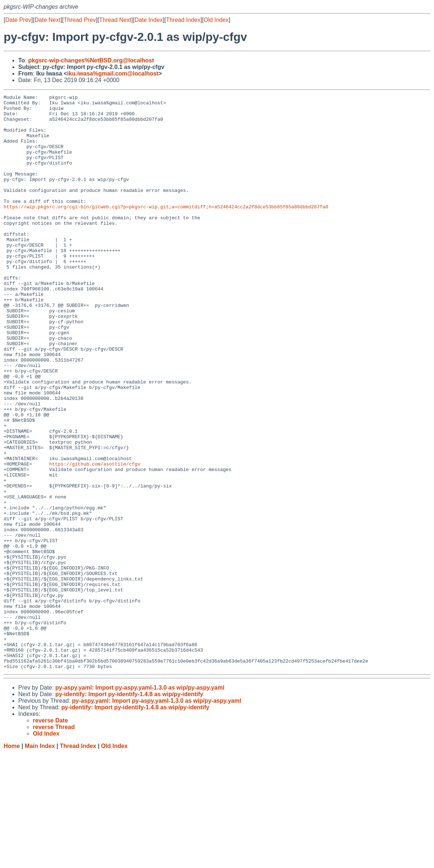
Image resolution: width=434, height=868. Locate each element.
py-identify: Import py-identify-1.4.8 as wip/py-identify (129, 809)
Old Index (216, 20)
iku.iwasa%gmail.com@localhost (113, 74)
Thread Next (115, 20)
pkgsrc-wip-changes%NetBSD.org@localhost (91, 60)
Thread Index (183, 20)
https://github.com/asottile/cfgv (95, 538)
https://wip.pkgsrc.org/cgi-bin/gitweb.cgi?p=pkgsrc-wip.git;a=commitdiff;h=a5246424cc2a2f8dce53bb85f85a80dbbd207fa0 (166, 229)
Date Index (148, 20)
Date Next (47, 20)
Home (12, 861)
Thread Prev (80, 20)
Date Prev (18, 20)
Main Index (40, 861)
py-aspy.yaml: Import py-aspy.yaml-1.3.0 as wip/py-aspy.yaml (140, 803)
